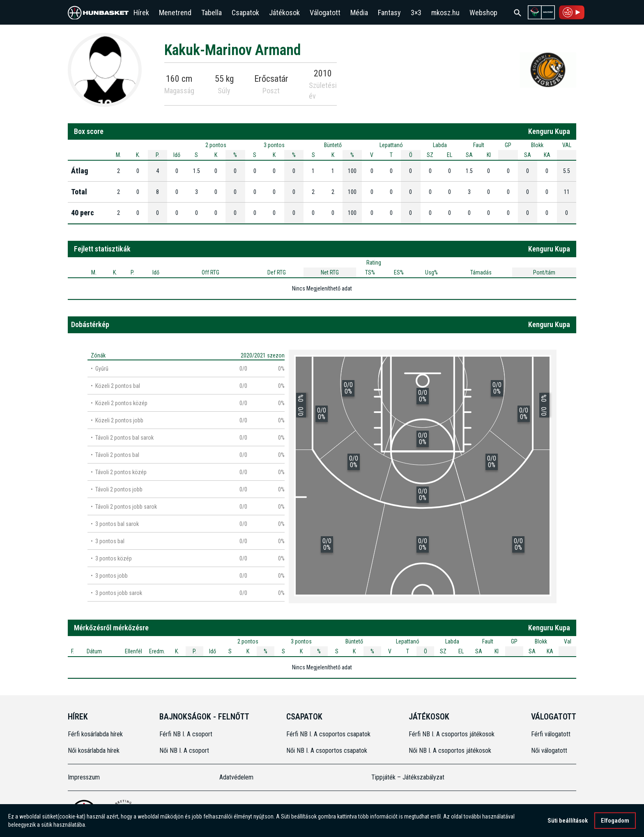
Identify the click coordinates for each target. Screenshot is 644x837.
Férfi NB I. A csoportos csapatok (329, 734)
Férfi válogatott (551, 734)
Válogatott (325, 13)
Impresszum (84, 777)
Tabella (212, 13)
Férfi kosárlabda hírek (95, 734)
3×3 (416, 13)
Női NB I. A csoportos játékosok (450, 751)
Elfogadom (615, 821)
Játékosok (284, 13)
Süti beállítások (568, 821)
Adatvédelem (236, 777)
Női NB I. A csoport (184, 751)
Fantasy (389, 13)
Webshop (483, 13)
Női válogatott (549, 751)
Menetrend (175, 13)
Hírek (141, 13)
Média (359, 13)
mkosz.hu (445, 13)
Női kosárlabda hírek (94, 751)
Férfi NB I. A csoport (186, 734)
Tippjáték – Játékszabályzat (408, 777)
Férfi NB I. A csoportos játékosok (452, 734)
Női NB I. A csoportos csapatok (328, 751)
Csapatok (245, 13)
